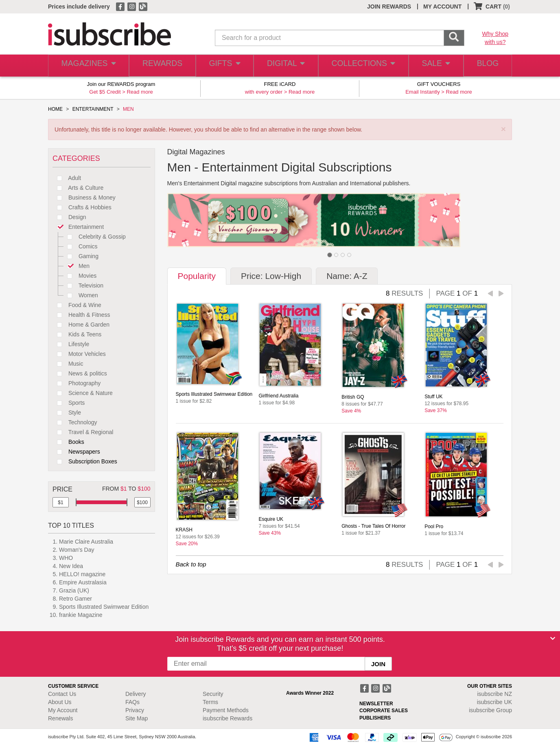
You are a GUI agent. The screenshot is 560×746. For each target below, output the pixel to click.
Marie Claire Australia (86, 542)
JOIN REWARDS (389, 7)
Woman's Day (77, 550)
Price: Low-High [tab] (271, 276)
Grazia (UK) (74, 590)
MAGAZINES (87, 66)
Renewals (60, 718)
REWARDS (160, 66)
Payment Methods (226, 710)
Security (213, 694)
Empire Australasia (83, 582)
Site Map (137, 718)
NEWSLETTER (376, 704)
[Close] (553, 638)
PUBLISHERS (375, 718)
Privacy (135, 710)
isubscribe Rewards (227, 718)
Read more (140, 92)
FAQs (132, 702)
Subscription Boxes (85, 461)
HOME (55, 109)
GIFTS (223, 66)
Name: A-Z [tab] (347, 276)
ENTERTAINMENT (93, 109)
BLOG (486, 66)
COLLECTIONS (361, 66)
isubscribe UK (494, 702)
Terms (210, 702)
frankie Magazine (81, 615)
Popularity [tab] (197, 276)
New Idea (71, 566)
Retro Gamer (75, 599)
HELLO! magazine (82, 574)
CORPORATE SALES (384, 711)
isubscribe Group (490, 710)
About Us (60, 702)
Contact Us (62, 694)
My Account (63, 710)
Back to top (191, 564)
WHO (66, 558)
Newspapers (76, 452)
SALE (432, 66)
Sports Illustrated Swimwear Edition (104, 607)
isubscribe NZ (494, 694)
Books (68, 442)
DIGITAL (285, 66)
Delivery (136, 694)
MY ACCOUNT (442, 7)
